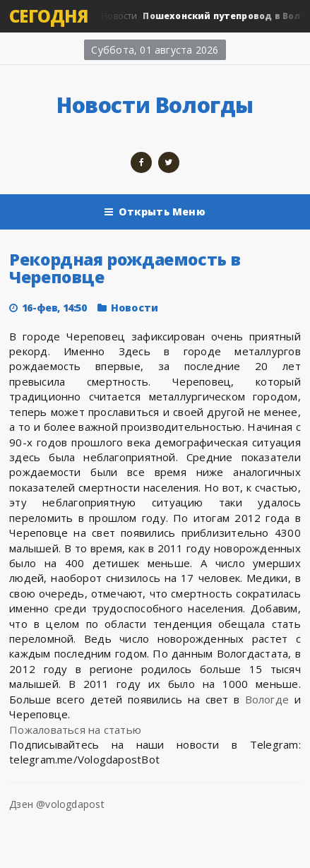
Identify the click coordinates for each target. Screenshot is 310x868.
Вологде (267, 699)
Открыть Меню (155, 212)
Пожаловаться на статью (75, 730)
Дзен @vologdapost (57, 804)
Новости (135, 308)
